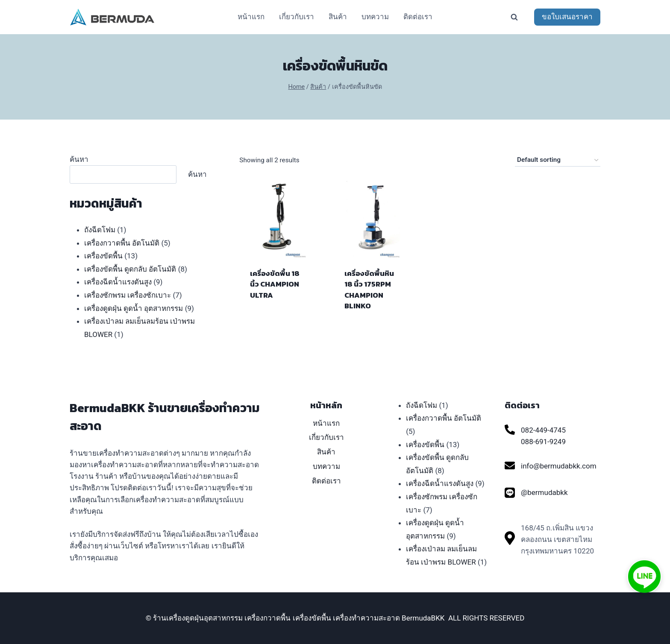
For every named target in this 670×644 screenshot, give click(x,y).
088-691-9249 (543, 442)
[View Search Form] (514, 17)
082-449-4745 (543, 430)
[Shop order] (558, 160)
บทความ (375, 17)
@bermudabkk (544, 492)
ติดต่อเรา (418, 17)
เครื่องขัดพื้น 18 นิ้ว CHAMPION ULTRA (275, 284)
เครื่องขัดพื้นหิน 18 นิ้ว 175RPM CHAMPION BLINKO (369, 290)
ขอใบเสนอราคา (567, 17)
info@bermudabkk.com (559, 466)
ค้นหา (79, 159)
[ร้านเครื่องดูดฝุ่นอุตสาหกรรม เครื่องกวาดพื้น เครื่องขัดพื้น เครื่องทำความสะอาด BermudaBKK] (112, 17)
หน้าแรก (251, 17)
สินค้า (338, 17)
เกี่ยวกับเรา (297, 17)
